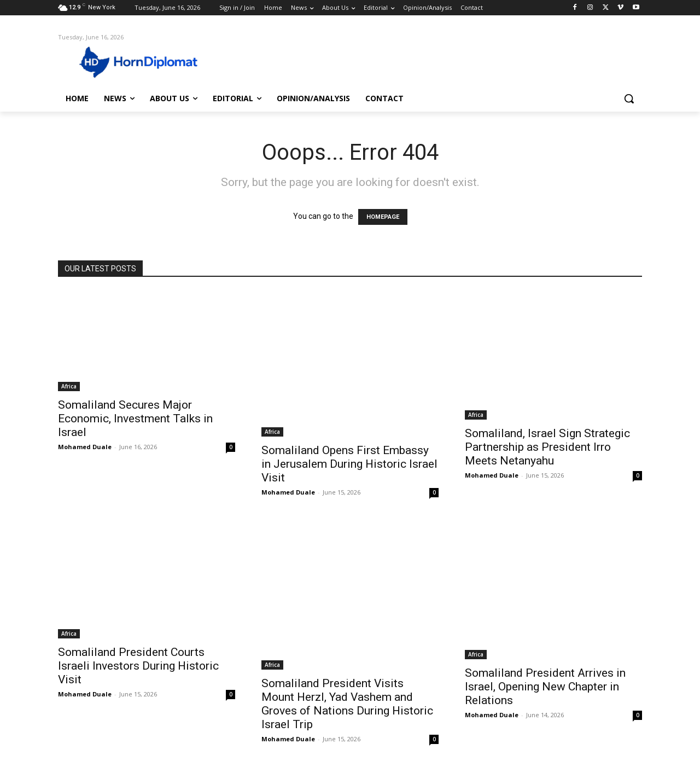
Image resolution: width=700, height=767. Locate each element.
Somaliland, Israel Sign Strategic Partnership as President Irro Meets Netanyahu (547, 447)
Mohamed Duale (85, 447)
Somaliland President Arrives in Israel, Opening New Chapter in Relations (545, 687)
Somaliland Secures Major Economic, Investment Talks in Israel (135, 419)
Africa (69, 386)
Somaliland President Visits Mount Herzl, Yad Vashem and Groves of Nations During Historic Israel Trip (347, 704)
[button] (629, 98)
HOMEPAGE (383, 217)
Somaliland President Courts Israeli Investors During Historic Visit (138, 666)
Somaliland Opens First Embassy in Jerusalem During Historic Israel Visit (349, 464)
